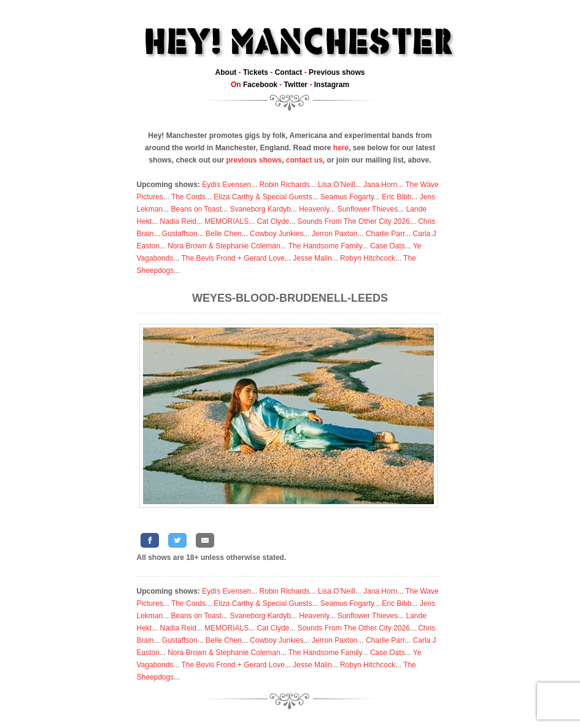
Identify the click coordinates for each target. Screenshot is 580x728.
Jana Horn (380, 185)
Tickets (256, 72)
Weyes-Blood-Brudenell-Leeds (290, 298)
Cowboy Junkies (276, 234)
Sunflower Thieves (368, 209)
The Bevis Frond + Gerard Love (233, 258)
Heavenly (314, 209)
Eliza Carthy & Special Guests (263, 197)
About (226, 72)
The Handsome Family (325, 246)
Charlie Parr (385, 234)
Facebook (260, 85)
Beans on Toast (197, 209)
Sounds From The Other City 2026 (354, 221)
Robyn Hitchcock (368, 258)
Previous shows (337, 72)
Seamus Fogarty (347, 197)
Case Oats (388, 246)
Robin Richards (285, 185)
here (341, 148)
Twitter (296, 85)
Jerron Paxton (335, 234)
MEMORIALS (226, 221)
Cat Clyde (273, 221)
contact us (304, 160)
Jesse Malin (312, 258)
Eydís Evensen (226, 185)
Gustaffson (180, 234)
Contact (289, 72)
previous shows (254, 160)
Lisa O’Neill (337, 185)
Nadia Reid (178, 221)
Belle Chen (224, 234)
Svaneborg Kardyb (260, 209)
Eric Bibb (396, 197)
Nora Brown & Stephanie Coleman (224, 246)
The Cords (188, 197)
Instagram (332, 85)
